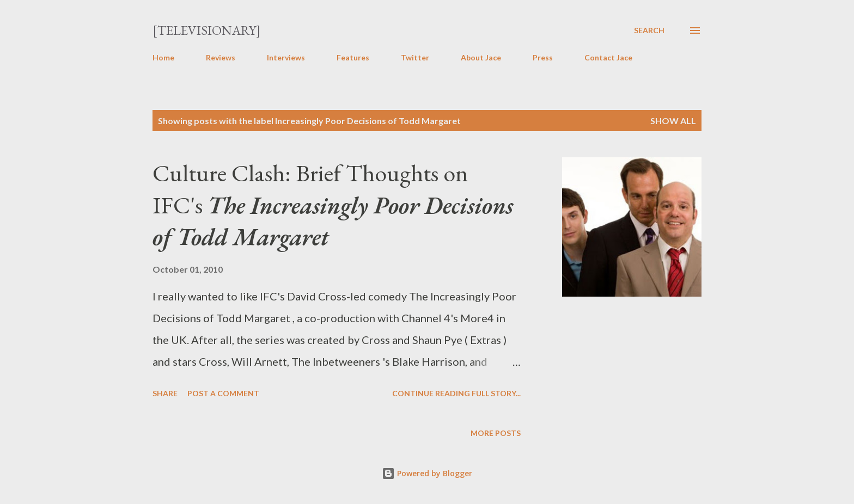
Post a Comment (223, 393)
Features (353, 57)
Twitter (415, 57)
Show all (673, 121)
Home (163, 57)
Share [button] (165, 393)
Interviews (286, 57)
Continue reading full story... (456, 393)
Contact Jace (608, 57)
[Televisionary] (207, 30)
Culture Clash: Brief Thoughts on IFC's (333, 205)
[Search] (649, 30)
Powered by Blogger (427, 473)
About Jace (481, 57)
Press (543, 57)
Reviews (221, 57)
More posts (496, 433)
